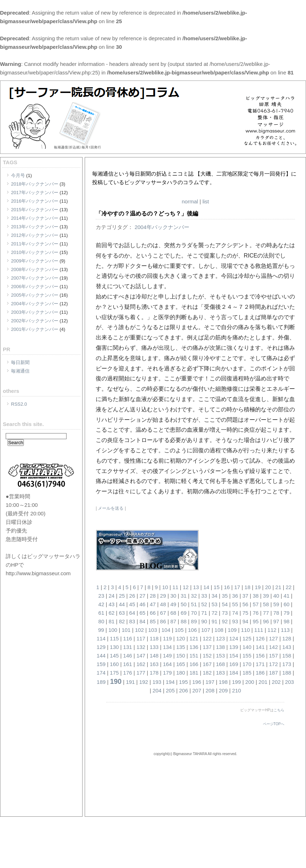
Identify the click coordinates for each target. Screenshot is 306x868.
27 (143, 596)
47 (153, 604)
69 (184, 613)
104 (166, 630)
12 (186, 587)
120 (181, 638)
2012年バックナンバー (35, 235)
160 (114, 664)
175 (114, 673)
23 (101, 596)
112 (272, 630)
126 (260, 638)
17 (237, 587)
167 (207, 664)
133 (154, 647)
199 (236, 682)
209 (223, 690)
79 (287, 613)
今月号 (18, 175)
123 (220, 638)
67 (163, 613)
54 (225, 604)
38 (256, 596)
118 (154, 638)
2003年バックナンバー (35, 312)
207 (197, 690)
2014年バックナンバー (35, 218)
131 (128, 647)
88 (184, 621)
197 (210, 682)
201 (263, 682)
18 (247, 587)
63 (122, 613)
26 (132, 596)
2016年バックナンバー (35, 201)
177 (141, 673)
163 (154, 664)
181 (194, 673)
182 (207, 673)
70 (194, 613)
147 (141, 656)
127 (273, 638)
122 (207, 638)
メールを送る (111, 508)
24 (112, 596)
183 (220, 673)
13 (196, 587)
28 (153, 596)
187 (273, 673)
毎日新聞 (20, 362)
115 (114, 638)
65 (143, 613)
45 (132, 604)
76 (256, 613)
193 (157, 682)
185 (247, 673)
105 (179, 630)
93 (235, 621)
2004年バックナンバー (35, 304)
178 (154, 673)
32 (194, 596)
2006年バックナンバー (35, 287)
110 (245, 630)
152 (207, 656)
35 (225, 596)
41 (287, 596)
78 (276, 613)
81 (112, 621)
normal (190, 201)
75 (245, 613)
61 (101, 613)
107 (206, 630)
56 (245, 604)
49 (173, 604)
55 (235, 604)
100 (113, 630)
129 (101, 647)
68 (173, 613)
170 (247, 664)
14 (206, 587)
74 (235, 613)
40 (276, 596)
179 (167, 673)
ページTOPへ (274, 724)
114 (101, 638)
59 (276, 604)
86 (163, 621)
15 (217, 587)
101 (126, 630)
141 (260, 647)
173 (287, 664)
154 (234, 656)
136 (194, 647)
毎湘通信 (20, 371)
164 (167, 664)
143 (287, 647)
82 (122, 621)
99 (101, 630)
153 (220, 656)
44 (122, 604)
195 (183, 682)
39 (266, 596)
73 (225, 613)
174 (101, 673)
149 (167, 656)
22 (289, 587)
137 (207, 647)
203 (289, 682)
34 (214, 596)
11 (176, 587)
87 (173, 621)
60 (287, 604)
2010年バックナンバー (35, 252)
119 (167, 638)
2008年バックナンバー (35, 269)
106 (192, 630)
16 (227, 587)
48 (163, 604)
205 (170, 690)
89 (194, 621)
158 (287, 656)
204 (157, 690)
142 (273, 647)
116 (128, 638)
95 (256, 621)
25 (122, 596)
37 (245, 596)
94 (245, 621)
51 (194, 604)
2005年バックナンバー (35, 295)
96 (266, 621)
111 (259, 630)
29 (163, 596)
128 (287, 638)
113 (285, 630)
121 (194, 638)
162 (141, 664)
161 (128, 664)
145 (114, 656)
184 (234, 673)
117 (141, 638)
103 (152, 630)
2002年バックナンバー (35, 321)
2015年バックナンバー (35, 210)
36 (235, 596)
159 (101, 664)
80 (101, 621)
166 (194, 664)
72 (214, 613)
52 (204, 604)
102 (139, 630)
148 (154, 656)
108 (219, 630)
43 (112, 604)
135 (181, 647)
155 (247, 656)
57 (256, 604)
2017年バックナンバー (35, 193)
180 (181, 673)
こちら (279, 710)
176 (128, 673)
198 (223, 682)
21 (278, 587)
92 (225, 621)
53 (214, 604)
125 (247, 638)
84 (143, 621)
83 (132, 621)
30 (173, 596)
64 (132, 613)
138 (220, 647)
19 (258, 587)
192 (144, 682)
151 (194, 656)
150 (181, 656)
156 (260, 656)
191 (130, 682)
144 (101, 656)
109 (232, 630)
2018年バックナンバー (35, 184)
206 (183, 690)
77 (266, 613)
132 (141, 647)
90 (204, 621)
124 (234, 638)
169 (234, 664)
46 (143, 604)
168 (220, 664)
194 (170, 682)
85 (153, 621)
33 (204, 596)
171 (260, 664)
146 (128, 656)
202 (276, 682)
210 (236, 690)
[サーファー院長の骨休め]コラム (172, 165)
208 (210, 690)
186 (260, 673)
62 (112, 613)
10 (165, 587)
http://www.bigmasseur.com (38, 573)
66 (153, 613)
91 (214, 621)
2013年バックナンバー (35, 227)
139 (234, 647)
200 (250, 682)
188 (287, 673)
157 (273, 656)
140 (247, 647)
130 (114, 647)
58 (266, 604)
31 (184, 596)
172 (273, 664)
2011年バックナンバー (35, 244)
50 (184, 604)
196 (197, 682)
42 (101, 604)
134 (167, 647)
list (206, 201)
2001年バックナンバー (35, 329)
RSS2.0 (19, 404)
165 (181, 664)
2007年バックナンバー (35, 278)
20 (268, 587)
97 (276, 621)
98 (287, 621)
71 (204, 613)
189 (101, 682)
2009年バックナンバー (35, 261)
